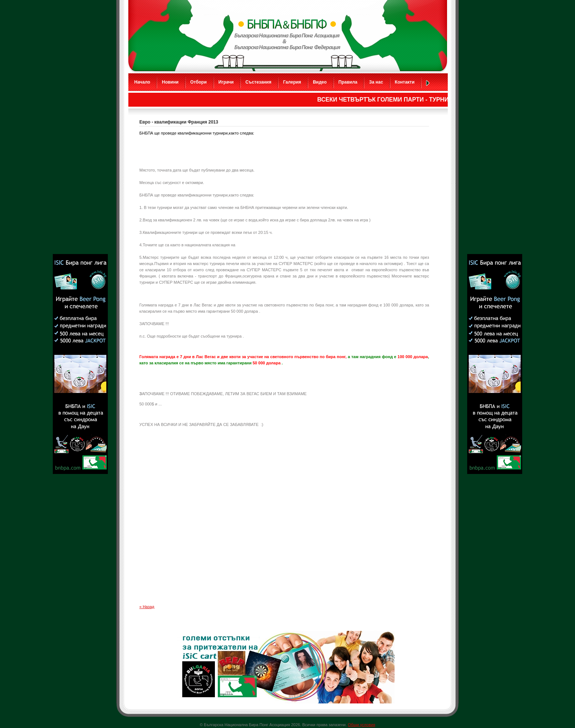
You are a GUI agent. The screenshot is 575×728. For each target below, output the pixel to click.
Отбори (199, 82)
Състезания (258, 82)
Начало (142, 82)
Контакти (405, 82)
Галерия (292, 82)
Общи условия (362, 725)
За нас (376, 82)
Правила (348, 82)
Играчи (226, 82)
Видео (320, 82)
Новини (170, 82)
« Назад (147, 607)
